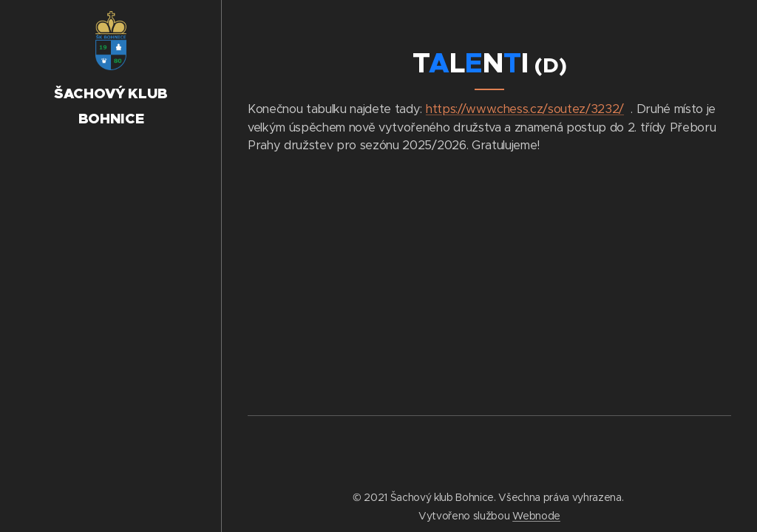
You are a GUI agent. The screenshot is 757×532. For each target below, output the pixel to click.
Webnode (536, 516)
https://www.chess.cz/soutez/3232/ (525, 109)
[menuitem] (111, 218)
